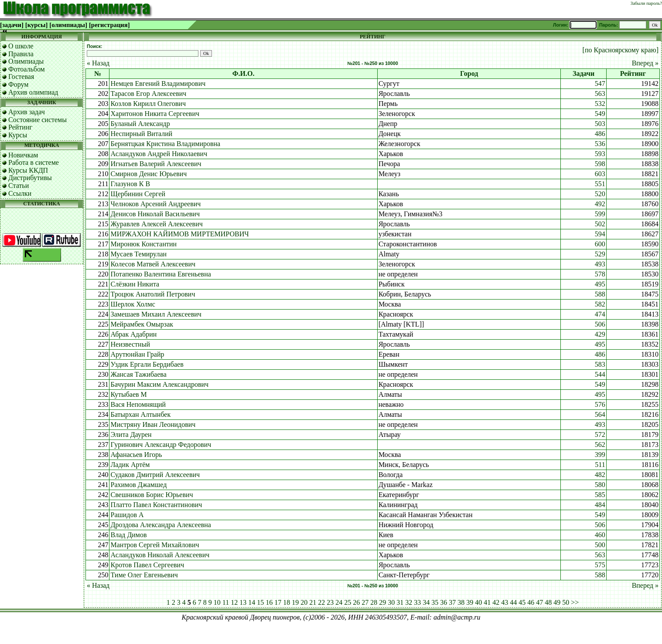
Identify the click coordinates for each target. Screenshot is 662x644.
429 (600, 334)
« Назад (98, 63)
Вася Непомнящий (138, 404)
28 (374, 602)
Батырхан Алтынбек (140, 414)
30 (391, 602)
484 (600, 505)
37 (452, 602)
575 (600, 565)
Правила (21, 54)
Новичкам (23, 155)
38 (461, 602)
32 (409, 602)
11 (226, 602)
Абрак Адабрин (133, 334)
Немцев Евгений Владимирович (158, 83)
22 (321, 602)
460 (600, 535)
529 (600, 254)
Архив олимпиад (33, 92)
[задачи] (12, 25)
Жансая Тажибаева (138, 374)
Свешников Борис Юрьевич (152, 495)
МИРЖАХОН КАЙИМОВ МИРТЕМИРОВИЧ (179, 234)
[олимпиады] (68, 25)
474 (600, 314)
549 (600, 114)
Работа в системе (34, 162)
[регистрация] (109, 25)
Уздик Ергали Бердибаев (147, 364)
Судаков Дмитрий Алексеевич (155, 475)
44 (513, 602)
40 (478, 602)
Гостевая (21, 77)
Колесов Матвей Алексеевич (153, 264)
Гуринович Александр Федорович (161, 445)
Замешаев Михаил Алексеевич (156, 314)
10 (217, 602)
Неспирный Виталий (141, 134)
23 (330, 602)
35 (435, 602)
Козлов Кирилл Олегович (148, 104)
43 (505, 602)
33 (417, 602)
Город (469, 73)
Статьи (19, 186)
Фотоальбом (27, 69)
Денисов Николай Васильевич (155, 214)
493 (600, 264)
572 (600, 434)
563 (600, 94)
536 (600, 144)
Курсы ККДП (28, 170)
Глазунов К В (130, 184)
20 (304, 602)
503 (600, 124)
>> (575, 602)
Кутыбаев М (128, 394)
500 (600, 545)
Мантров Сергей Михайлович (155, 545)
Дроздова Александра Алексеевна (160, 525)
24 (339, 602)
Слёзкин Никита (135, 284)
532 (600, 104)
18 (287, 602)
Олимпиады (26, 61)
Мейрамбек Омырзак (142, 324)
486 (600, 134)
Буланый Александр (140, 124)
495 (600, 284)
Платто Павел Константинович (156, 505)
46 (531, 602)
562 (600, 445)
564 (600, 414)
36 (444, 602)
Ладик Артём (130, 465)
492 (600, 204)
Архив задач (27, 112)
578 (600, 274)
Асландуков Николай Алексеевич (160, 555)
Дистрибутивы (30, 178)
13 (243, 602)
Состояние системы (38, 120)
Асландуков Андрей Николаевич (159, 154)
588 (600, 294)
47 (539, 602)
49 (557, 602)
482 (600, 475)
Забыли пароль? (646, 3)
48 (548, 602)
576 (600, 404)
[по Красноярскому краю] (621, 50)
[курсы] (36, 25)
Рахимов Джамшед (138, 485)
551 (600, 184)
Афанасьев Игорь (136, 455)
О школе (21, 46)
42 (496, 602)
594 (600, 234)
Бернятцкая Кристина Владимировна (165, 144)
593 (600, 154)
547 (600, 83)
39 (470, 602)
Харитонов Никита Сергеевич (155, 114)
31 (400, 602)
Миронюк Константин (143, 244)
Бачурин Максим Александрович (159, 384)
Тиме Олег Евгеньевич (144, 575)
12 (234, 602)
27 (365, 602)
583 (600, 364)
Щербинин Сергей (138, 194)
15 (260, 602)
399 (600, 455)
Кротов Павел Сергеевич (147, 565)
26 (356, 602)
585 (600, 495)
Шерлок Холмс (133, 304)
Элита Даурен (131, 434)
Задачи (584, 73)
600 (600, 244)
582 (600, 304)
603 (600, 174)
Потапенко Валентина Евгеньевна (160, 274)
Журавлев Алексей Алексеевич (156, 224)
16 (269, 602)
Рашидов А (127, 515)
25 (348, 602)
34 (426, 602)
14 (252, 602)
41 (487, 602)
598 (600, 164)
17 (278, 602)
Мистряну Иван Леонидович (153, 424)
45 (522, 602)
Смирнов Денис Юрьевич (148, 174)
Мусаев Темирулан (138, 254)
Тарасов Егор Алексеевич (148, 94)
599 (600, 214)
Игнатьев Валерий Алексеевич (156, 164)
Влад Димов (128, 535)
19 (295, 602)
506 (600, 324)
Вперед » (645, 63)
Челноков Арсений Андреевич (155, 204)
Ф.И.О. (244, 73)
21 (313, 602)
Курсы (18, 135)
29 (382, 602)
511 (600, 465)
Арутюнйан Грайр (137, 354)
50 (566, 602)
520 (600, 194)
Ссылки (20, 193)
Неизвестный (130, 344)
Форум (18, 84)
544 (600, 374)
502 (600, 224)
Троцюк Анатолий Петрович (153, 294)
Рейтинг (20, 127)
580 (600, 485)
